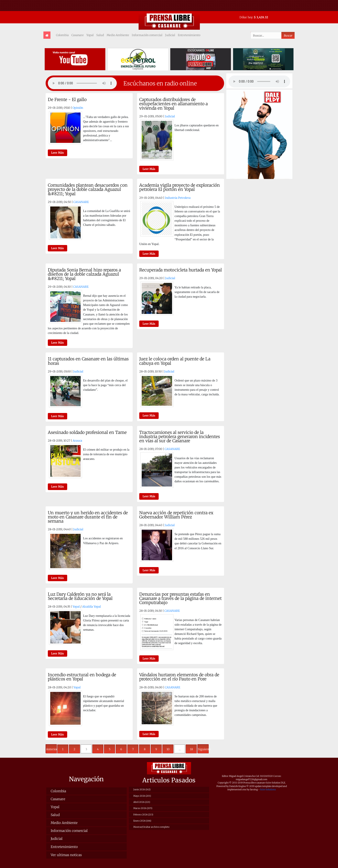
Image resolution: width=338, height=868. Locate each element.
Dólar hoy (246, 17)
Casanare (78, 35)
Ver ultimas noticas (66, 855)
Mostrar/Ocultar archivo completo (151, 827)
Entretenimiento (189, 35)
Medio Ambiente (118, 35)
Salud (100, 35)
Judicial (170, 35)
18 (191, 749)
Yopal (90, 35)
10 (168, 749)
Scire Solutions (268, 790)
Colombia (62, 35)
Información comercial (147, 35)
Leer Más (58, 153)
